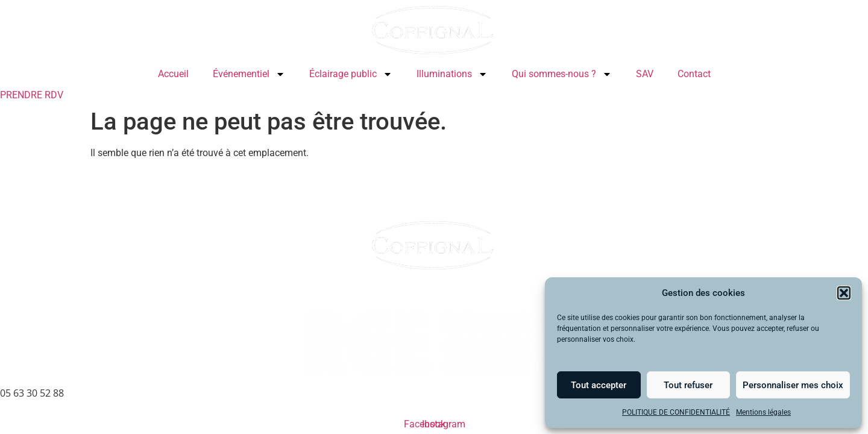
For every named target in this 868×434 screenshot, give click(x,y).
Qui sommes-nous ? (562, 74)
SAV (645, 74)
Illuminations (452, 74)
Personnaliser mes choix (793, 385)
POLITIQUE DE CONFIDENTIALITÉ (676, 412)
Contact (694, 74)
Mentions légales (763, 412)
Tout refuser (688, 385)
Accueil (173, 74)
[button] (844, 293)
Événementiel (249, 74)
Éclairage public (351, 74)
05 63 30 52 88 (32, 393)
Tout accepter (599, 385)
